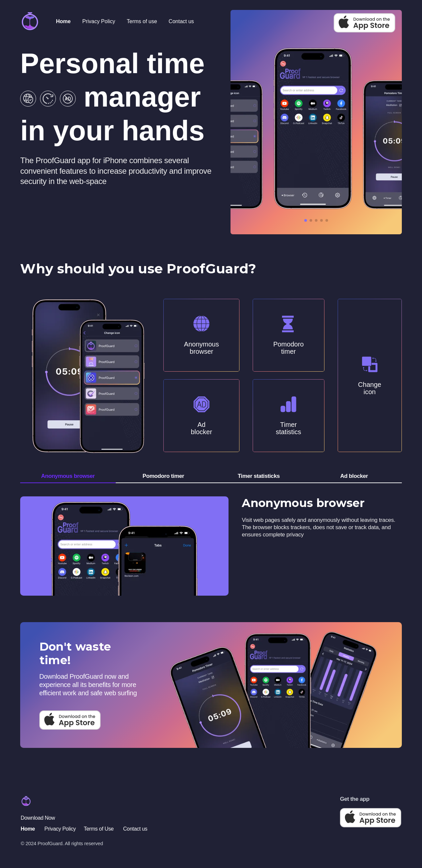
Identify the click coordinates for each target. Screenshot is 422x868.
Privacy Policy (99, 21)
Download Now (38, 818)
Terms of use (142, 21)
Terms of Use (99, 829)
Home (63, 21)
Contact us (181, 21)
